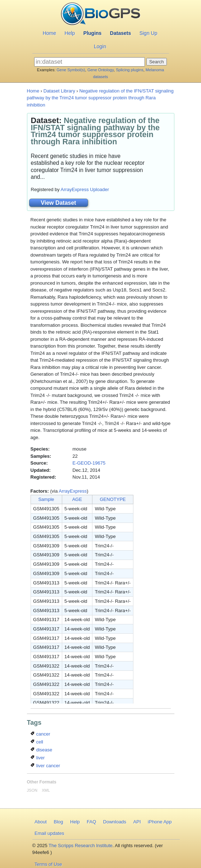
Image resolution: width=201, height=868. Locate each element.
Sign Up (149, 33)
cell (37, 742)
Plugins (93, 33)
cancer (40, 734)
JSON (32, 790)
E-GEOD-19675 (89, 463)
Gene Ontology (100, 70)
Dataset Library (59, 91)
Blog (58, 822)
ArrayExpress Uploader (85, 189)
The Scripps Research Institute (81, 846)
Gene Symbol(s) (71, 70)
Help (70, 33)
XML (46, 790)
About (41, 822)
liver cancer (45, 766)
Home (49, 33)
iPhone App (160, 822)
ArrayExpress (73, 491)
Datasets (120, 33)
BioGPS (100, 14)
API (137, 822)
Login (100, 46)
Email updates (49, 833)
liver (38, 758)
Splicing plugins (129, 70)
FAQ (91, 822)
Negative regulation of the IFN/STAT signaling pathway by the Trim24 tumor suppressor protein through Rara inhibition (100, 98)
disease (41, 750)
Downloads (115, 822)
